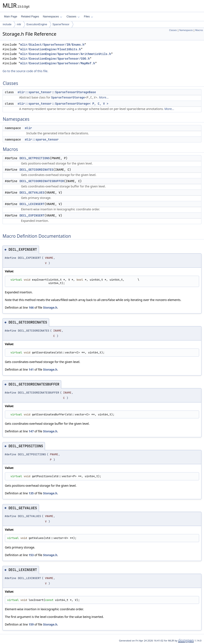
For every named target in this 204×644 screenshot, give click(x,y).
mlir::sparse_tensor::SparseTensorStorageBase (57, 92)
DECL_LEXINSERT (32, 204)
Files (89, 16)
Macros (199, 30)
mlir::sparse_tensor (42, 139)
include (7, 24)
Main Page (11, 16)
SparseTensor (61, 24)
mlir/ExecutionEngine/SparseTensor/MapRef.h (58, 63)
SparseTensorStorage (68, 97)
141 (31, 369)
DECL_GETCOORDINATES (36, 170)
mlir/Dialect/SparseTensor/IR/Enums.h (52, 45)
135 (31, 493)
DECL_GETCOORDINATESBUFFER (42, 181)
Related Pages (30, 16)
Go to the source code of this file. (25, 71)
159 (31, 624)
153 (31, 555)
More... (104, 97)
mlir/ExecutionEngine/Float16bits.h (51, 49)
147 (31, 431)
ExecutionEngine (37, 24)
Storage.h (50, 307)
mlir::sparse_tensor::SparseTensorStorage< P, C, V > (63, 104)
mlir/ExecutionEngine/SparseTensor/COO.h (55, 59)
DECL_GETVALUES (32, 193)
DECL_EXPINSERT (32, 215)
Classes (73, 16)
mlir (19, 24)
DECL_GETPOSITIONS (35, 158)
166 (31, 307)
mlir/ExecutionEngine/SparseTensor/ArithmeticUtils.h (66, 54)
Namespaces (52, 16)
